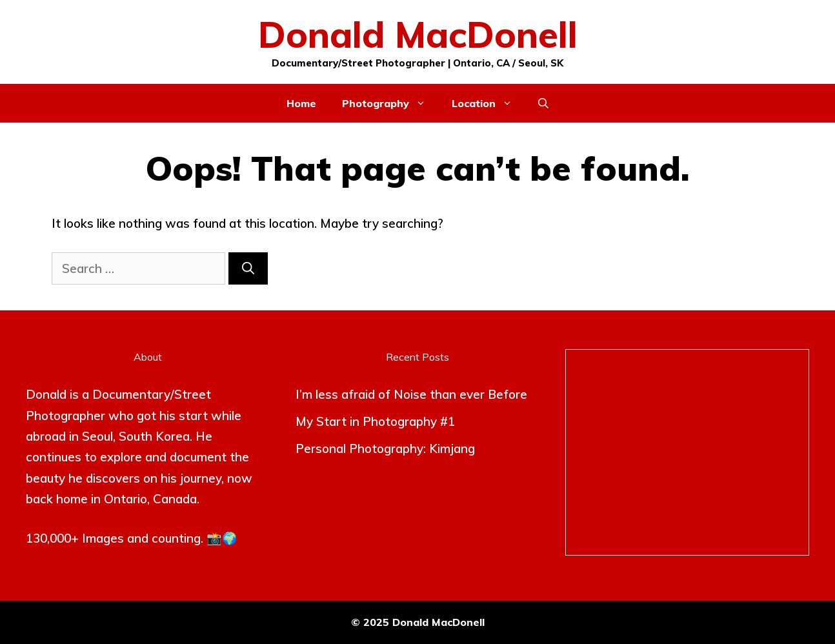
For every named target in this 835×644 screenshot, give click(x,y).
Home (301, 103)
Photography (390, 103)
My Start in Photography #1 (375, 421)
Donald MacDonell (418, 34)
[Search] (248, 269)
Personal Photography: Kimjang (385, 448)
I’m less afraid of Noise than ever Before (411, 394)
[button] (543, 103)
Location (488, 103)
